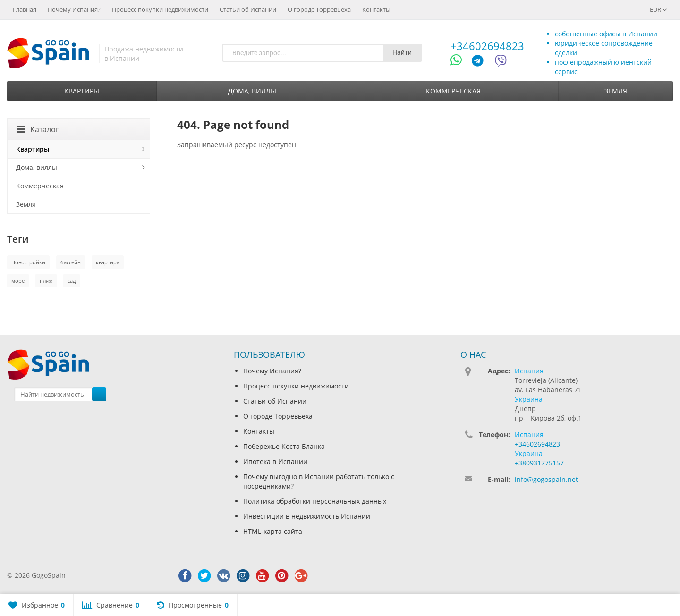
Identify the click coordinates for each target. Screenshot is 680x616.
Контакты (376, 9)
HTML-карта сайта (273, 531)
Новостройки (28, 262)
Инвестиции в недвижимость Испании (307, 516)
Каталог (38, 129)
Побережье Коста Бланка (284, 446)
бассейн (71, 262)
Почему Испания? (74, 9)
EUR (659, 9)
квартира (108, 262)
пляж (46, 281)
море (18, 281)
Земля (616, 91)
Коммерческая (453, 91)
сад (72, 281)
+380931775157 (539, 463)
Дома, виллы (252, 91)
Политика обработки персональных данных (315, 501)
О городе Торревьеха (319, 9)
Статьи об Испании (248, 9)
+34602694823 (487, 46)
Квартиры (82, 91)
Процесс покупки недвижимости (160, 9)
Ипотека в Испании (275, 461)
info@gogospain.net (546, 479)
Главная (25, 9)
